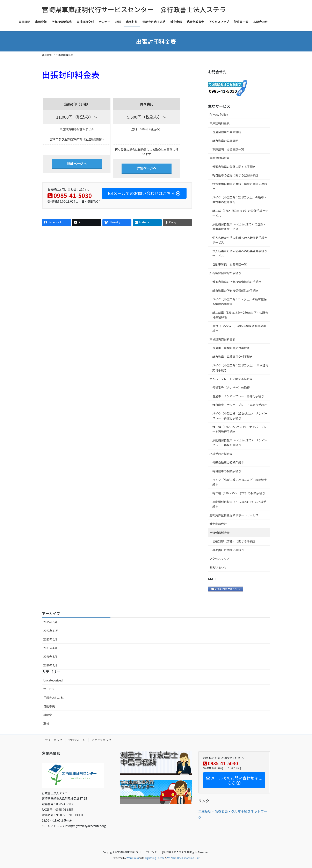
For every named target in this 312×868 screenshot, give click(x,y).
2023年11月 (51, 631)
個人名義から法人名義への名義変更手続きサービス (240, 240)
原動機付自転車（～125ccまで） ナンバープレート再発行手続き (240, 443)
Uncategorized (53, 680)
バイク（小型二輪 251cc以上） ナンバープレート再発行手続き (240, 416)
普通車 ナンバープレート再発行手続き (238, 396)
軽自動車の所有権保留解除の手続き (235, 290)
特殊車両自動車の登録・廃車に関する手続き (240, 186)
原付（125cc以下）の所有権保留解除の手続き (239, 328)
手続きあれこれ (53, 698)
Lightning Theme (155, 858)
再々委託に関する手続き (228, 550)
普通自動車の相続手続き (228, 462)
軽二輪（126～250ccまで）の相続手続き (239, 493)
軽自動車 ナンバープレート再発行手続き (240, 405)
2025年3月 (50, 622)
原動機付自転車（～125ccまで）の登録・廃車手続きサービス (239, 227)
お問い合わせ (218, 567)
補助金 (48, 715)
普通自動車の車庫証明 (227, 132)
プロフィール (77, 740)
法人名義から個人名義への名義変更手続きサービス (240, 253)
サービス (49, 689)
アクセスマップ (220, 559)
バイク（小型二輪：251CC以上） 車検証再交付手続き (240, 368)
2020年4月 (50, 665)
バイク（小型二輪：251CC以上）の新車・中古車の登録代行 (240, 200)
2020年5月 (50, 657)
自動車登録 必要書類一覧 (230, 264)
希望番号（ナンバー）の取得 (231, 387)
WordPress (133, 858)
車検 (46, 723)
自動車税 (49, 706)
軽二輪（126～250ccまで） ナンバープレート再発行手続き (240, 429)
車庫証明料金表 (220, 123)
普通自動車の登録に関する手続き (234, 167)
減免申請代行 (218, 524)
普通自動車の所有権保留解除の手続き (237, 282)
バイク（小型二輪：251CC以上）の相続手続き (240, 482)
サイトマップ (54, 740)
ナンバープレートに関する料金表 (231, 379)
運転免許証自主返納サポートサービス (234, 515)
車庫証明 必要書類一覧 (228, 149)
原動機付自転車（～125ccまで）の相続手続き (239, 504)
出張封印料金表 (220, 533)
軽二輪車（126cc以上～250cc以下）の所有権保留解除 (240, 315)
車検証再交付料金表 (223, 339)
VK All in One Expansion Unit (183, 858)
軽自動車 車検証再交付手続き (233, 357)
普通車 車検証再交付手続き (231, 348)
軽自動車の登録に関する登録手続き (235, 175)
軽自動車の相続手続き (227, 471)
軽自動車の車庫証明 (225, 141)
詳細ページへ (77, 163)
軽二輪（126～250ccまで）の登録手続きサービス (240, 213)
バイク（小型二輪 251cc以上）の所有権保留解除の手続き (240, 302)
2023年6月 (50, 639)
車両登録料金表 (220, 158)
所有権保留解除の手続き (225, 273)
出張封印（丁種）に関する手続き (234, 541)
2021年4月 (50, 648)
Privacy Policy (219, 114)
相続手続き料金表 (221, 454)
